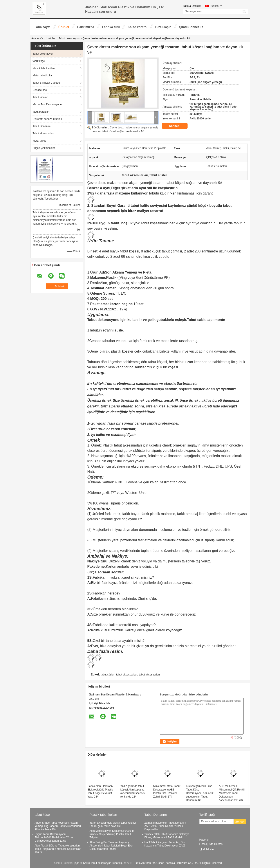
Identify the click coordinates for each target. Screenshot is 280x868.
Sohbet (177, 126)
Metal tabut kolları (43, 76)
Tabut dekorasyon (69, 38)
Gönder (240, 822)
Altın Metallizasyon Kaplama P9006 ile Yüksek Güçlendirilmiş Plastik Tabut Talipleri (112, 834)
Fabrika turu (111, 27)
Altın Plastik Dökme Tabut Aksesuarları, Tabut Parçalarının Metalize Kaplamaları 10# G (58, 849)
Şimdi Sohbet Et (191, 27)
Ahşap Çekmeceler (44, 148)
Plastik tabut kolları (44, 68)
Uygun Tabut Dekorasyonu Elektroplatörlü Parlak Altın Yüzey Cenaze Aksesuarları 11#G (54, 837)
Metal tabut (39, 141)
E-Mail (203, 844)
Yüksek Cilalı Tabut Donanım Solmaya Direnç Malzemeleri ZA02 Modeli (167, 836)
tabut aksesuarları (127, 675)
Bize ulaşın (163, 27)
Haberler (204, 840)
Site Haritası (216, 844)
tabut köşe (39, 61)
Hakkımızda (86, 27)
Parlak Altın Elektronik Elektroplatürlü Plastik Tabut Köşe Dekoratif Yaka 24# (100, 791)
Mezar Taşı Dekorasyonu (47, 104)
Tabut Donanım (42, 126)
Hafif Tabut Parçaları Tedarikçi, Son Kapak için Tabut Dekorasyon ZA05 (165, 844)
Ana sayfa (43, 27)
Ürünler (64, 27)
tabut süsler (108, 675)
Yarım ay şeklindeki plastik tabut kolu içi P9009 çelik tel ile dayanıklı (113, 824)
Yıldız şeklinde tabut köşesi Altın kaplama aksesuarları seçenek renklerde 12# (133, 791)
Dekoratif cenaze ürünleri (47, 119)
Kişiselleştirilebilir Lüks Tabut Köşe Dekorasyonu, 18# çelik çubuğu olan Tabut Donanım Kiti (200, 793)
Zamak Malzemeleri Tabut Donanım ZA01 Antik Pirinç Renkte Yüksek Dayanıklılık (165, 826)
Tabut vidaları (41, 97)
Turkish (216, 6)
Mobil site (207, 849)
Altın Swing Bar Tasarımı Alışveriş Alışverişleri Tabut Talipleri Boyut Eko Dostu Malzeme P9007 (111, 846)
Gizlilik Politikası (64, 863)
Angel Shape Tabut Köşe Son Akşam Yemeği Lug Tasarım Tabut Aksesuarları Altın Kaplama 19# (58, 826)
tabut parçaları (41, 112)
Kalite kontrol (137, 27)
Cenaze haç (40, 90)
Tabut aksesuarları (43, 133)
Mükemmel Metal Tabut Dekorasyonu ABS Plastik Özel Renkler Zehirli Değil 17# (167, 791)
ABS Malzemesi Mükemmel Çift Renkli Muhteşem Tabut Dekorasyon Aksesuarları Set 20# (232, 793)
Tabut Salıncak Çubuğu (46, 83)
